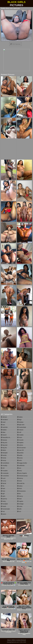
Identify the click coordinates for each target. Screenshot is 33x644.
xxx (19, 511)
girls (3, 496)
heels (3, 506)
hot (3, 511)
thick (19, 489)
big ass (4, 443)
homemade (5, 509)
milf (19, 432)
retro (19, 460)
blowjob (4, 453)
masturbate (22, 427)
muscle (20, 440)
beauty (4, 440)
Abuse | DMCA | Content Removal (16, 640)
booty (4, 458)
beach (4, 435)
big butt (4, 445)
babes (4, 430)
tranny (20, 496)
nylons (20, 445)
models (20, 435)
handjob (4, 504)
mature (20, 430)
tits (19, 494)
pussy (20, 458)
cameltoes (5, 463)
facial (3, 483)
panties (20, 453)
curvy (3, 481)
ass (3, 425)
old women (21, 448)
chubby (4, 466)
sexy (19, 471)
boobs (4, 455)
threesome (21, 491)
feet (3, 489)
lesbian (20, 422)
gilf (3, 494)
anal (3, 422)
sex (19, 468)
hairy (3, 501)
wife (19, 509)
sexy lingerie (22, 473)
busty (3, 460)
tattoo (20, 486)
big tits (4, 448)
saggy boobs (22, 463)
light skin (21, 425)
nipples (20, 443)
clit (3, 468)
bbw (3, 432)
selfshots (21, 466)
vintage (20, 504)
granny (4, 499)
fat (3, 486)
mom (20, 437)
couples (4, 471)
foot (3, 491)
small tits (21, 483)
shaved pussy (22, 476)
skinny (20, 478)
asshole (4, 427)
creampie (5, 473)
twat (19, 499)
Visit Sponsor (15, 44)
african (4, 417)
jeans (3, 514)
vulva (20, 506)
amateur (4, 420)
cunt (3, 478)
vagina (20, 501)
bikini (3, 450)
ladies (20, 417)
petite (20, 455)
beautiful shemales (8, 437)
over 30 (20, 450)
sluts (19, 481)
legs (19, 420)
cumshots (5, 476)
